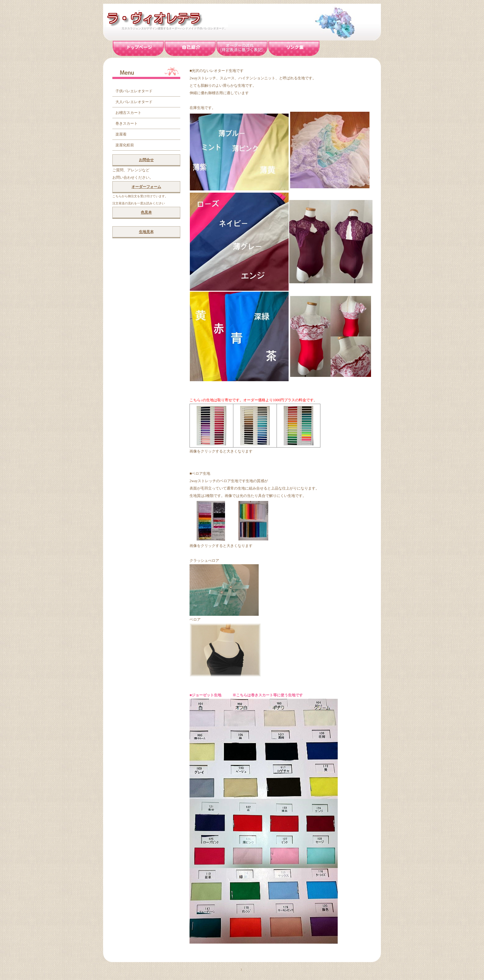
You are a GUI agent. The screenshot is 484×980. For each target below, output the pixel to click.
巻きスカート (127, 123)
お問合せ (146, 160)
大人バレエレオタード (134, 102)
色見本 (146, 212)
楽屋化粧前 (125, 145)
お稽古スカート (128, 113)
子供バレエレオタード (134, 91)
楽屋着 (121, 134)
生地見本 (146, 232)
